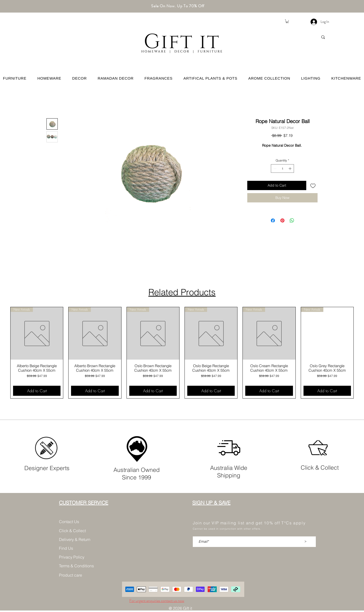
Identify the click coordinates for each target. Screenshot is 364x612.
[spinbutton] (282, 169)
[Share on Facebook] (273, 220)
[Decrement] (274, 169)
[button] (287, 21)
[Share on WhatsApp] (292, 220)
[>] (306, 542)
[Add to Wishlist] (313, 185)
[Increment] (290, 169)
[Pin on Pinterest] (282, 220)
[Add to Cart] (37, 391)
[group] (182, 353)
